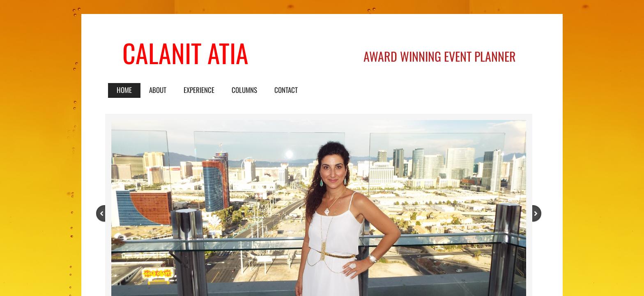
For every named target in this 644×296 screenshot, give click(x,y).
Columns (244, 90)
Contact (286, 90)
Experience (199, 90)
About (158, 90)
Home (124, 90)
